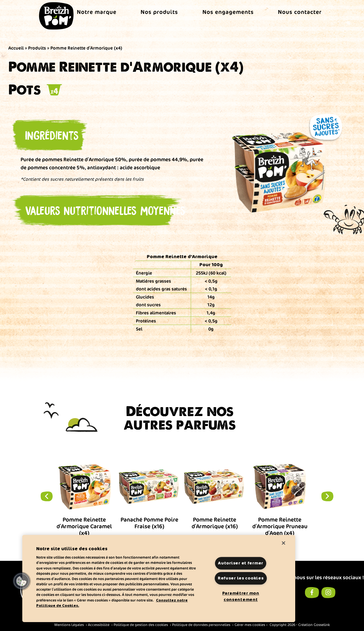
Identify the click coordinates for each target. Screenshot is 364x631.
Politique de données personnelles (201, 625)
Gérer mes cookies (250, 625)
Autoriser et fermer (241, 563)
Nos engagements (228, 12)
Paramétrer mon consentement (241, 596)
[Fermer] (284, 543)
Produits (37, 48)
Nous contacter (300, 12)
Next (321, 496)
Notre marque (97, 12)
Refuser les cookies (241, 578)
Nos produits (159, 12)
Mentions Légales (69, 625)
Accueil (16, 48)
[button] (21, 581)
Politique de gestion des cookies (141, 625)
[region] (159, 579)
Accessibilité (99, 625)
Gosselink (322, 625)
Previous (43, 496)
